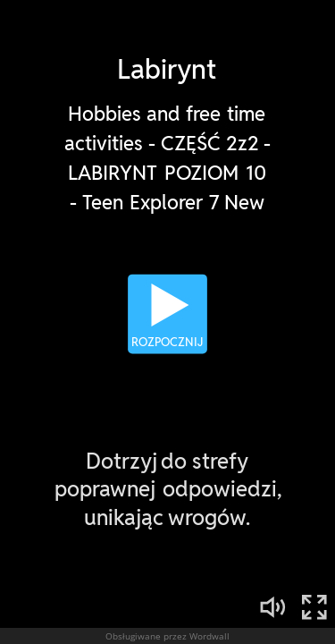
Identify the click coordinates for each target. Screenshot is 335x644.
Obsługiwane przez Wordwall (167, 636)
